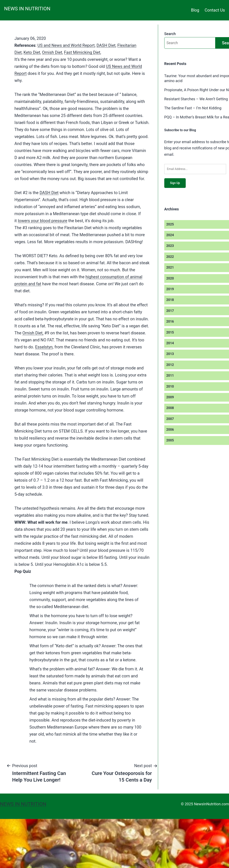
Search (170, 34)
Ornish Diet (52, 52)
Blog (195, 10)
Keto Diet (32, 52)
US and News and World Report (66, 45)
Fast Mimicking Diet (82, 52)
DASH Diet (106, 45)
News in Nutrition (27, 9)
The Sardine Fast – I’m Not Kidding (193, 108)
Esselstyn (44, 347)
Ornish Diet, (33, 333)
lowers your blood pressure (42, 221)
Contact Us (215, 10)
